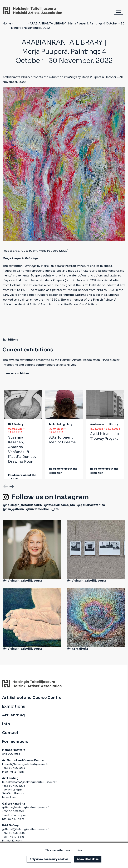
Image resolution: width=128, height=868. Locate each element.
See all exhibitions (17, 373)
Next (11, 486)
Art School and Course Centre (32, 698)
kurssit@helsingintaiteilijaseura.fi (25, 764)
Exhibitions (19, 28)
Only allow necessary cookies (49, 859)
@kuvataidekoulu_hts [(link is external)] (42, 509)
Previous (5, 486)
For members (15, 742)
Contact (10, 733)
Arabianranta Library (104, 424)
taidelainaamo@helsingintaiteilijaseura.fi (30, 782)
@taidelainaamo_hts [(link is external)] (60, 505)
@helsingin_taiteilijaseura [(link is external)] (22, 505)
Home (7, 24)
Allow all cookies (88, 859)
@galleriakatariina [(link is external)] (91, 505)
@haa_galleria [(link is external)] (13, 509)
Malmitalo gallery (61, 424)
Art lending (13, 715)
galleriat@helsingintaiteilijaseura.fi (26, 807)
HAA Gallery (16, 424)
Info (6, 724)
